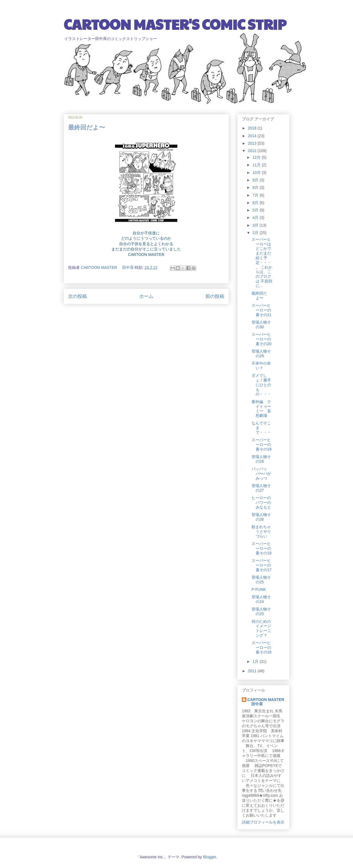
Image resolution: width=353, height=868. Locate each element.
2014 (253, 136)
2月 (256, 233)
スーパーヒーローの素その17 (262, 565)
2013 (253, 143)
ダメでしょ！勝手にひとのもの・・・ (261, 385)
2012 (253, 151)
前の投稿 (215, 296)
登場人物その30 (261, 325)
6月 (256, 203)
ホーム (146, 296)
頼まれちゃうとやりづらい (261, 531)
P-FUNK (259, 589)
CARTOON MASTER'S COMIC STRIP (175, 24)
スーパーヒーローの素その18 (262, 548)
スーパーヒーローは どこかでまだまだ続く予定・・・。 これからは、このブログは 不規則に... (262, 263)
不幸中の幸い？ (261, 366)
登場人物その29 (261, 354)
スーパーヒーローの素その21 (262, 310)
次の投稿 (77, 296)
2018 (253, 128)
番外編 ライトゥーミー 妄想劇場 (261, 409)
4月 (256, 218)
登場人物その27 (261, 488)
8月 (256, 187)
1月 (256, 661)
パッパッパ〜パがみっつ (261, 473)
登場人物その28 (261, 459)
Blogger (209, 857)
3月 (256, 225)
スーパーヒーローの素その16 (262, 647)
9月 (256, 180)
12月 (257, 157)
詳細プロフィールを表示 (263, 822)
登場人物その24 (261, 599)
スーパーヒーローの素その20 (262, 339)
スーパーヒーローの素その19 (262, 444)
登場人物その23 (261, 611)
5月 (256, 210)
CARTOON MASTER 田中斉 (266, 702)
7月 (256, 195)
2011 (253, 671)
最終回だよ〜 (259, 296)
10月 (257, 173)
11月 (257, 165)
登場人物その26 (261, 517)
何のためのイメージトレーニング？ (261, 628)
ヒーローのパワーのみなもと (261, 502)
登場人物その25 (261, 580)
